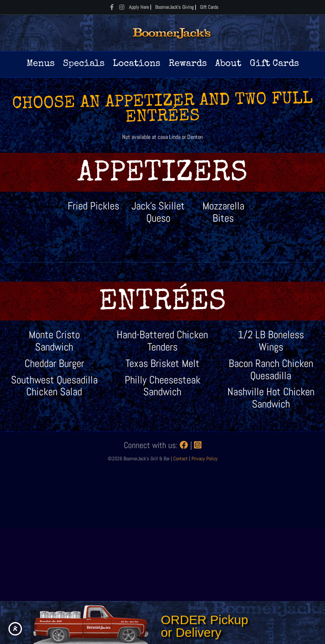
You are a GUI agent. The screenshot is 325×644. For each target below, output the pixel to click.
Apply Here (139, 7)
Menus (41, 64)
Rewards (188, 64)
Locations (137, 64)
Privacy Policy (205, 459)
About (228, 64)
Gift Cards (209, 7)
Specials (84, 64)
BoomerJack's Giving (174, 7)
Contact (181, 459)
